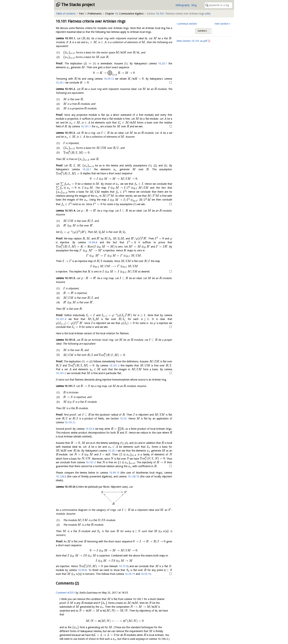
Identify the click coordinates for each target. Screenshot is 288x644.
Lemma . (66, 38)
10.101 (160, 14)
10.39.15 (161, 574)
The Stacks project (78, 5)
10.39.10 (61, 578)
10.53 (123, 419)
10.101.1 (86, 126)
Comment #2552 (65, 636)
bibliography (183, 5)
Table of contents (66, 14)
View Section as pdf (192, 41)
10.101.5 (70, 422)
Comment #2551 (65, 596)
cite (208, 14)
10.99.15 (114, 473)
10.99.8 (93, 243)
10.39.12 (109, 79)
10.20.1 (163, 63)
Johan (82, 636)
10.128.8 (61, 476)
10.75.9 (123, 566)
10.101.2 (114, 365)
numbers (202, 31)
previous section (188, 24)
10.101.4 (61, 319)
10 (116, 14)
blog (194, 5)
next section (222, 24)
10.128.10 (133, 476)
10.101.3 (61, 373)
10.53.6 (90, 429)
